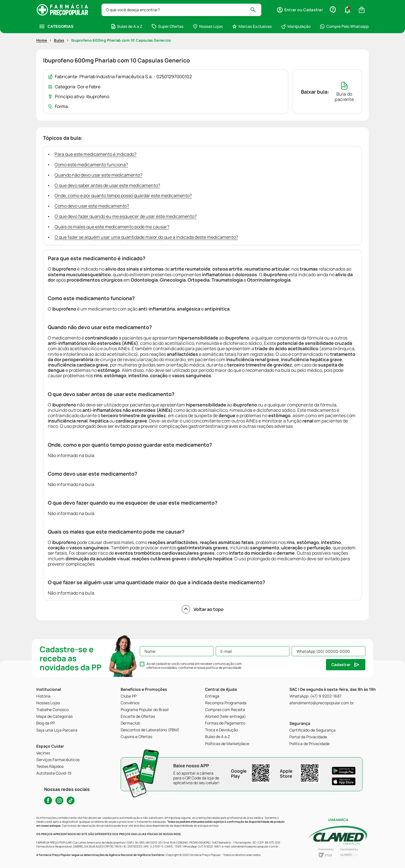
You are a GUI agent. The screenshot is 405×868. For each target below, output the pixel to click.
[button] (300, 10)
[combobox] (181, 10)
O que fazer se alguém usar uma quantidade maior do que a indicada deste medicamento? (146, 237)
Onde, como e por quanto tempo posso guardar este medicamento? (123, 195)
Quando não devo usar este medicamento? (98, 175)
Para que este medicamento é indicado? (95, 154)
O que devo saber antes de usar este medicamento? (107, 185)
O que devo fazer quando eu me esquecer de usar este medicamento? (126, 216)
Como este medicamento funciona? (91, 165)
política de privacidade (224, 668)
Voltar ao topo (203, 609)
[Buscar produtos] (256, 10)
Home (42, 40)
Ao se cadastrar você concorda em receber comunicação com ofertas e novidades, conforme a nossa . (194, 666)
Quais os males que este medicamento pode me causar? (112, 227)
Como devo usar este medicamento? (92, 206)
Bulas (59, 40)
